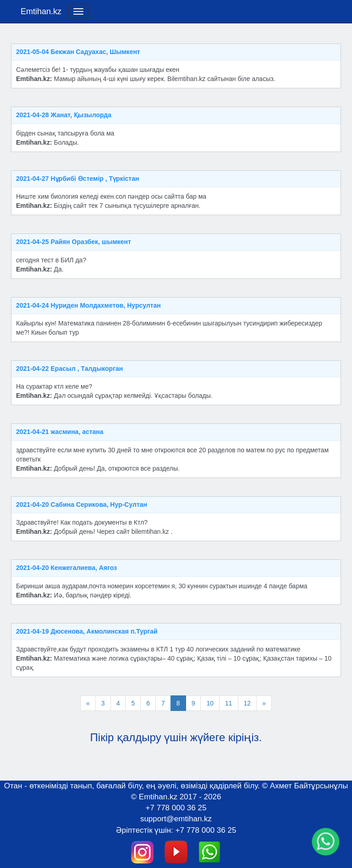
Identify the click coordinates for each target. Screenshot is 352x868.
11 (229, 703)
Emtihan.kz (41, 11)
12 (247, 703)
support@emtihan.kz (176, 819)
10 (210, 703)
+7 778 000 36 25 (176, 808)
